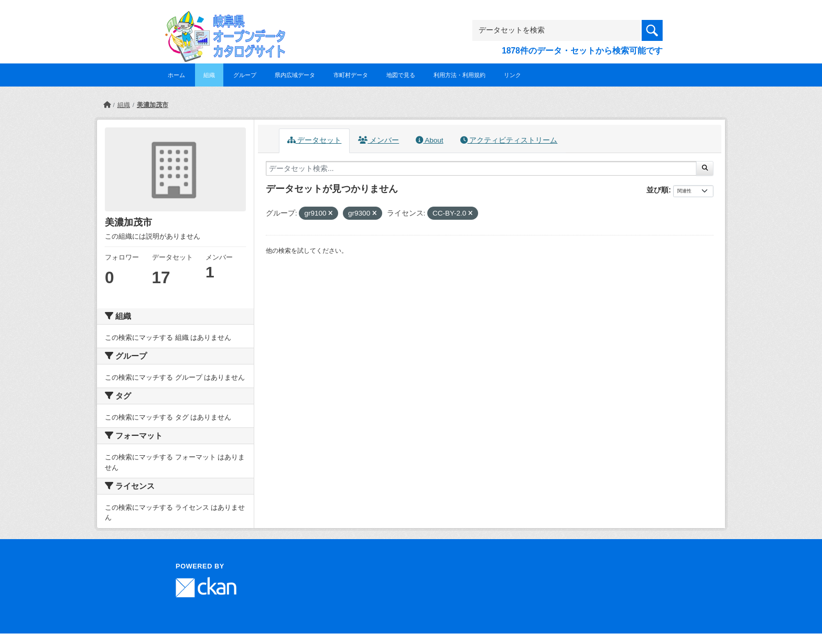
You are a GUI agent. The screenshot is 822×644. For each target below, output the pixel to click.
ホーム (176, 75)
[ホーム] (107, 105)
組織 (209, 75)
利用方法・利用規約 (459, 75)
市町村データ (351, 75)
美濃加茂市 (153, 105)
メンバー (378, 140)
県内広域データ (295, 75)
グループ (245, 75)
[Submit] (705, 168)
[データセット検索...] (481, 168)
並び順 (657, 190)
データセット (315, 140)
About (429, 140)
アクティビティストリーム (509, 140)
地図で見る (401, 75)
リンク (512, 75)
